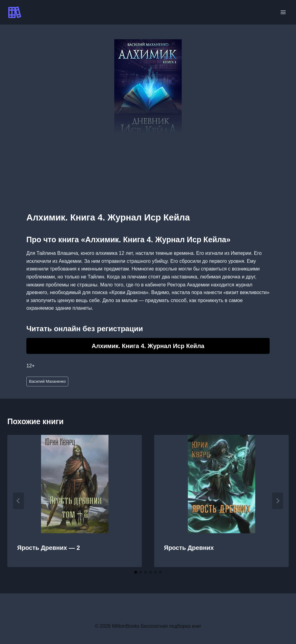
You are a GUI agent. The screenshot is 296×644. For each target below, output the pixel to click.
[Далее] (278, 501)
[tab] (136, 572)
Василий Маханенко (47, 381)
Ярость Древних (189, 548)
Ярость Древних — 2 (49, 548)
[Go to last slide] (18, 501)
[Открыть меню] (283, 12)
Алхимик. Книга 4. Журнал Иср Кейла (148, 346)
